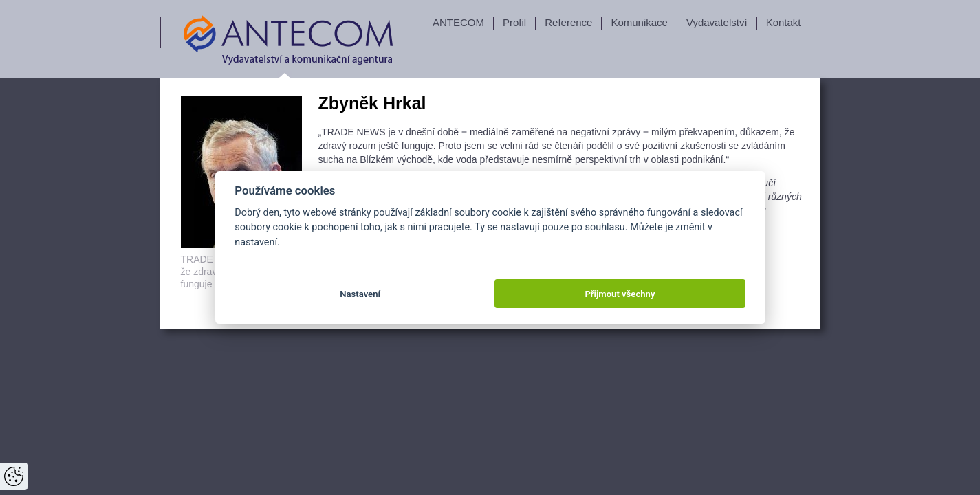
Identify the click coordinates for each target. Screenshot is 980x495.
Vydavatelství (717, 22)
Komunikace (639, 22)
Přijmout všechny (620, 294)
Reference (568, 22)
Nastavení (360, 294)
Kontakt (784, 22)
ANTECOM (458, 22)
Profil (514, 22)
